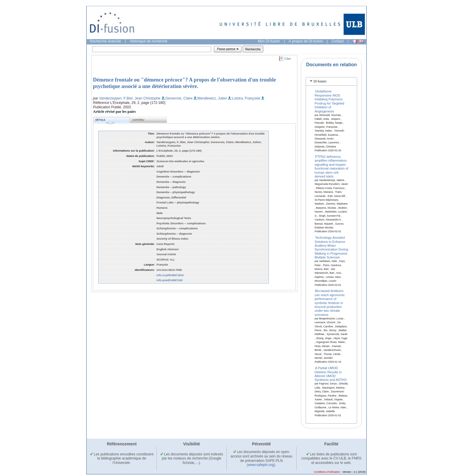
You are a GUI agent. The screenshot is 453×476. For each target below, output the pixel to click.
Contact (338, 41)
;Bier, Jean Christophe (143, 98)
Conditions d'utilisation (327, 472)
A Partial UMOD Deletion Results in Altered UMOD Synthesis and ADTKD (331, 374)
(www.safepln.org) (261, 465)
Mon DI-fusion (269, 41)
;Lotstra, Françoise (245, 98)
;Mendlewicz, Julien (212, 98)
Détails (105, 121)
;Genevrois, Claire (179, 98)
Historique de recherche (149, 41)
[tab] (331, 81)
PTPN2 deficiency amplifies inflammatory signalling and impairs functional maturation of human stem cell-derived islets (332, 166)
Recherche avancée (105, 41)
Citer (288, 59)
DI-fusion (320, 81)
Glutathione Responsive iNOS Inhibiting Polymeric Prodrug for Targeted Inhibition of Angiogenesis (330, 101)
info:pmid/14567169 (169, 280)
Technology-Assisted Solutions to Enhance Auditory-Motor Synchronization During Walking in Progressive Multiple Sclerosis (332, 247)
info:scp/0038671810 (170, 275)
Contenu (138, 120)
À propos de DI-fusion (306, 41)
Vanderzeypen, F (113, 98)
